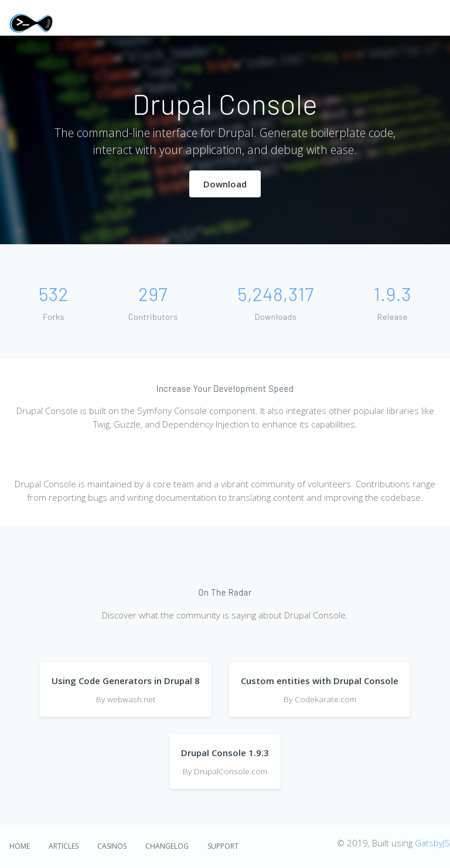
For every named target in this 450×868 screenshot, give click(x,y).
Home (20, 846)
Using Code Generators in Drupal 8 (126, 681)
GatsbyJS (432, 843)
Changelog (167, 846)
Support (223, 846)
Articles (64, 846)
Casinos (112, 846)
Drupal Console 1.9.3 (225, 753)
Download (225, 184)
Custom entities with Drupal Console (320, 681)
